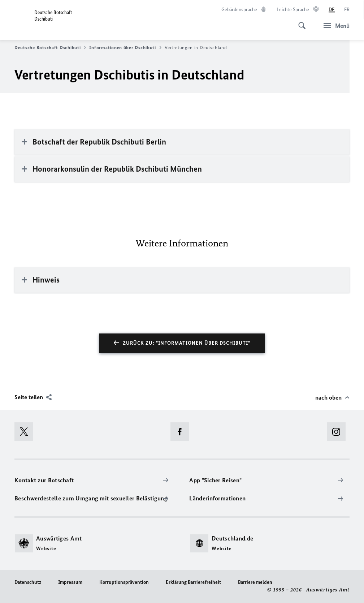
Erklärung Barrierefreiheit (193, 582)
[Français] (347, 10)
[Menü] (334, 25)
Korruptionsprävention (124, 582)
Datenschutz (28, 582)
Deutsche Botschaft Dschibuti (50, 48)
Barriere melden (255, 582)
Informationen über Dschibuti (125, 48)
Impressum (70, 582)
